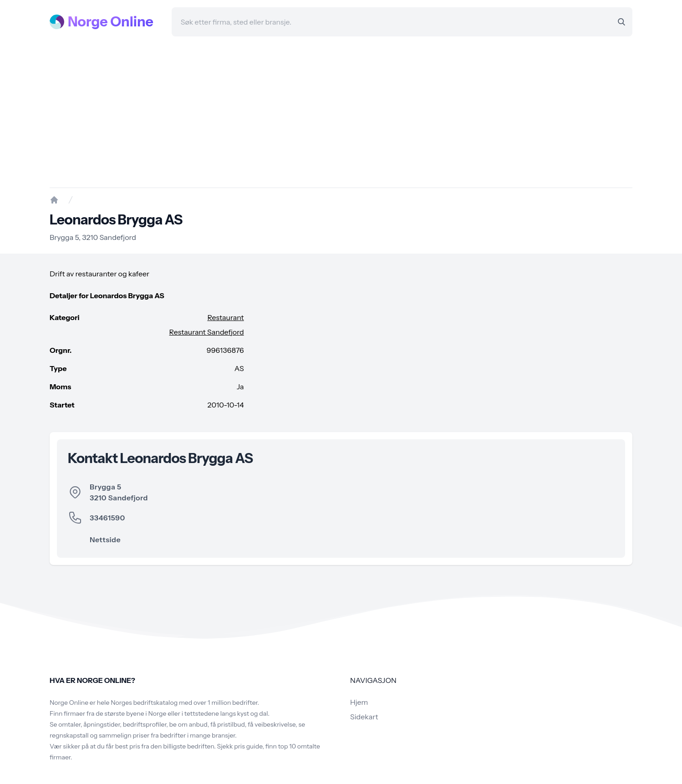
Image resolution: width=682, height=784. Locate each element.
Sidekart (364, 717)
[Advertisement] (341, 112)
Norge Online (111, 22)
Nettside (105, 540)
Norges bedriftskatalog (144, 703)
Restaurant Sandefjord (207, 332)
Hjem (359, 702)
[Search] (621, 22)
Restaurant (225, 317)
